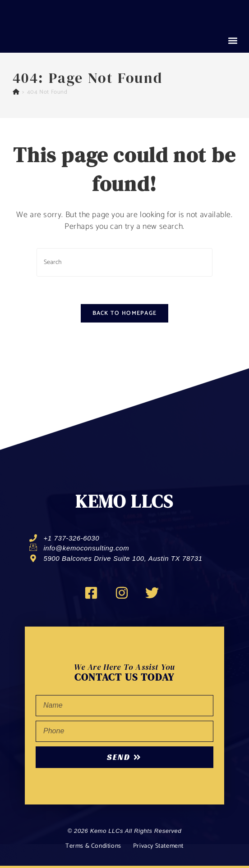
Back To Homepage (125, 313)
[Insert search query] (124, 262)
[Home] (16, 92)
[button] (233, 41)
